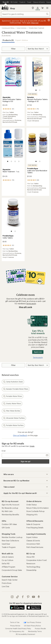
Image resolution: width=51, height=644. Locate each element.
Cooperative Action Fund (36, 560)
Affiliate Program (8, 567)
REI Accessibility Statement (25, 634)
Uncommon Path (33, 544)
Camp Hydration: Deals (13, 382)
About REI (30, 557)
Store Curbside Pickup (35, 511)
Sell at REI (6, 563)
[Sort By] (38, 49)
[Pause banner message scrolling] (49, 20)
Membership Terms (35, 631)
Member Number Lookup (12, 537)
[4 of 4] (19, 161)
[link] (13, 75)
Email (4, 451)
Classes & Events (33, 541)
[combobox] (25, 14)
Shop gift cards (26, 307)
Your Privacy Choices (32, 623)
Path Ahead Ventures (35, 547)
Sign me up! (25, 461)
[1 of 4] (8, 161)
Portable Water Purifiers (13, 425)
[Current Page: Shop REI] (6, 2)
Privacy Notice (15, 626)
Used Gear (6, 544)
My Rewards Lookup (10, 508)
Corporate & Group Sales (12, 570)
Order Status (32, 505)
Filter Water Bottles (12, 411)
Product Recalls (40, 629)
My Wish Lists (7, 511)
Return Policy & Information (37, 508)
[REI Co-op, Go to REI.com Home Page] (5, 8)
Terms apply (31, 304)
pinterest (28, 597)
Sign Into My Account (11, 505)
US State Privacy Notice (32, 626)
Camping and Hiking (8, 28)
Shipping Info (32, 515)
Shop (12, 8)
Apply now (38, 352)
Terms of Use (15, 622)
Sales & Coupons (33, 524)
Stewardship (31, 570)
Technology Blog (33, 567)
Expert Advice (22, 40)
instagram (12, 597)
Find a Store (7, 583)
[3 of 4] (15, 161)
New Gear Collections (10, 541)
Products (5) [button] (8, 40)
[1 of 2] (36, 90)
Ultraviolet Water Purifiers (14, 418)
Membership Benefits (10, 515)
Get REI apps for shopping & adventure (25, 603)
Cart (42, 8)
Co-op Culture (7, 560)
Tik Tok (18, 597)
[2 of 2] (40, 90)
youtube (33, 597)
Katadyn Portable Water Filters (16, 389)
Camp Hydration (22, 28)
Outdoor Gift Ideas (9, 524)
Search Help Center (10, 580)
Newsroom (31, 563)
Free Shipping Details (35, 528)
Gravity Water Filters (12, 404)
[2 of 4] (11, 161)
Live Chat (5, 586)
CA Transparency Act (17, 631)
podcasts (39, 597)
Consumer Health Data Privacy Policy (18, 629)
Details (32, 446)
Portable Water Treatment (36, 28)
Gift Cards (6, 528)
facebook (23, 597)
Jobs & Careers (8, 557)
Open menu (47, 8)
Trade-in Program (9, 547)
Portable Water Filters (13, 396)
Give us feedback (20, 435)
